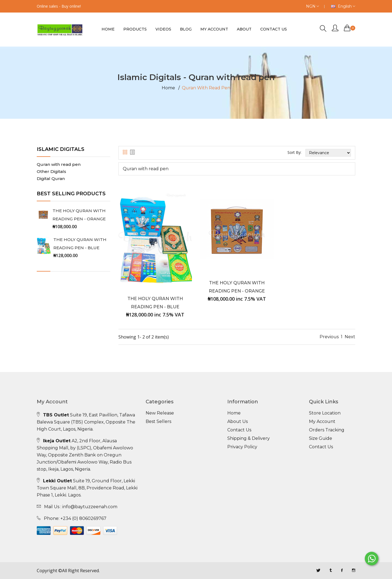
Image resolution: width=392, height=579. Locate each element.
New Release (160, 413)
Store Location (325, 413)
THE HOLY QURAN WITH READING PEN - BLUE (80, 244)
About (244, 29)
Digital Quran (51, 179)
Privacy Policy (242, 447)
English (343, 6)
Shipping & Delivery (249, 438)
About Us (238, 422)
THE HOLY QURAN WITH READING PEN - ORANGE (79, 215)
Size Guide (321, 438)
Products (135, 29)
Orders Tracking (327, 430)
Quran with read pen (59, 164)
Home (108, 29)
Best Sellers (158, 422)
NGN (313, 6)
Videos (163, 29)
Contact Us (239, 430)
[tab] (125, 153)
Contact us (274, 29)
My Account (214, 29)
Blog (186, 29)
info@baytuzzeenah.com (90, 507)
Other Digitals (51, 171)
